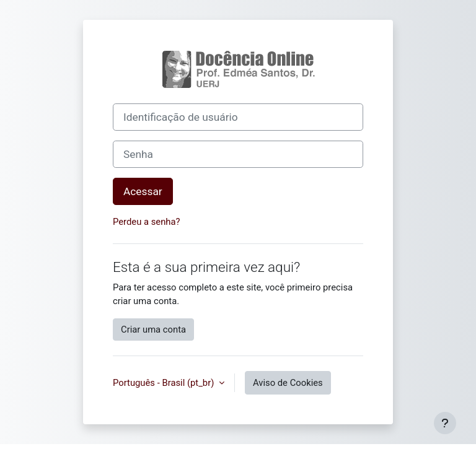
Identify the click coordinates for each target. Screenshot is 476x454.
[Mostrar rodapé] (445, 423)
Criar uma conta (153, 330)
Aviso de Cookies (288, 383)
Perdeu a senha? (147, 222)
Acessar (143, 191)
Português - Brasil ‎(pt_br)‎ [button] (165, 383)
